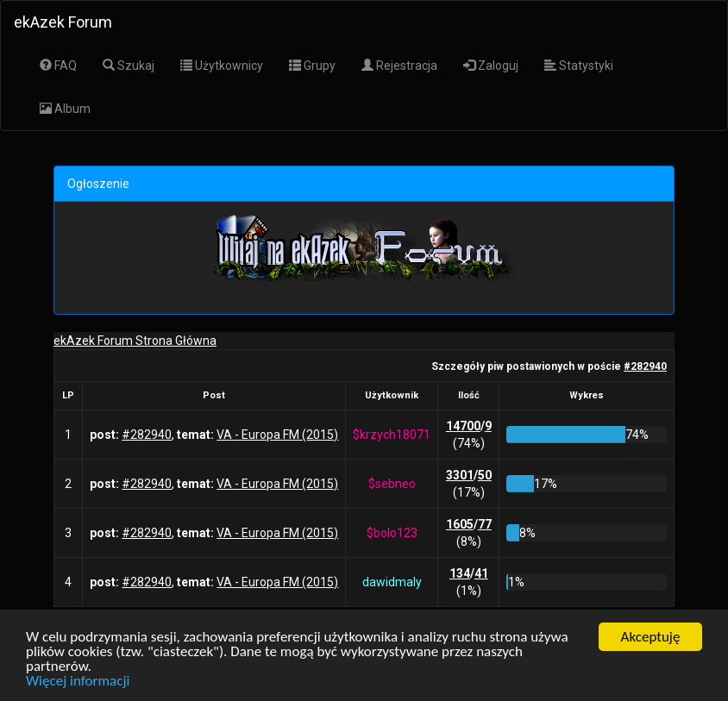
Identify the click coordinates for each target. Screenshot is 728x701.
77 (485, 524)
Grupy (312, 66)
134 (460, 573)
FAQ (58, 66)
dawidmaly (392, 582)
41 (481, 573)
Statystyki (579, 66)
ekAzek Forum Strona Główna (135, 341)
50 (485, 475)
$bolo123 (392, 533)
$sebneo (392, 484)
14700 (463, 426)
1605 (460, 524)
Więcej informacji (78, 681)
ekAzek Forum (63, 22)
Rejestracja (399, 66)
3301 (460, 475)
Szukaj (129, 66)
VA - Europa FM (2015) (277, 435)
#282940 (645, 366)
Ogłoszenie (98, 184)
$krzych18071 (392, 435)
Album (65, 109)
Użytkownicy (222, 66)
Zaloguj (491, 66)
